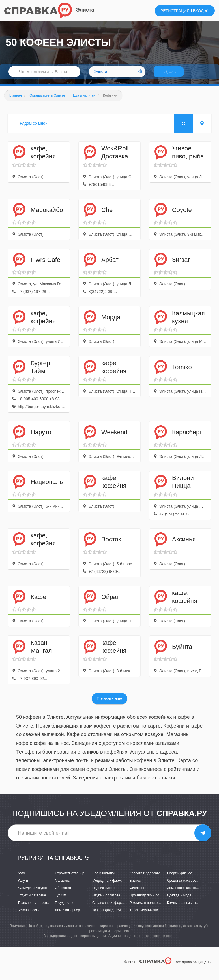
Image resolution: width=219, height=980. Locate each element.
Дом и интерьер (67, 915)
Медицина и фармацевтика (114, 885)
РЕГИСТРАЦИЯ (175, 11)
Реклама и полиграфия (148, 907)
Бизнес (135, 885)
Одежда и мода (179, 900)
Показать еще (109, 703)
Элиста (85, 10)
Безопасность (28, 915)
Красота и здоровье (145, 878)
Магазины (63, 885)
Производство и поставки (150, 900)
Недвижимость (104, 893)
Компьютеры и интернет (186, 907)
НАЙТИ (174, 75)
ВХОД (201, 11)
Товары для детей (106, 915)
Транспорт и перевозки (36, 907)
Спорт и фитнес (180, 878)
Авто (21, 878)
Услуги (23, 885)
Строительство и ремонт (74, 878)
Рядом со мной (34, 128)
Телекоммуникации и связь (151, 915)
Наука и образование (109, 900)
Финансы (137, 893)
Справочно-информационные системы (123, 907)
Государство (65, 907)
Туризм (61, 900)
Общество (63, 893)
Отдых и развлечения (35, 900)
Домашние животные (184, 893)
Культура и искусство (34, 893)
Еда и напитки (103, 878)
